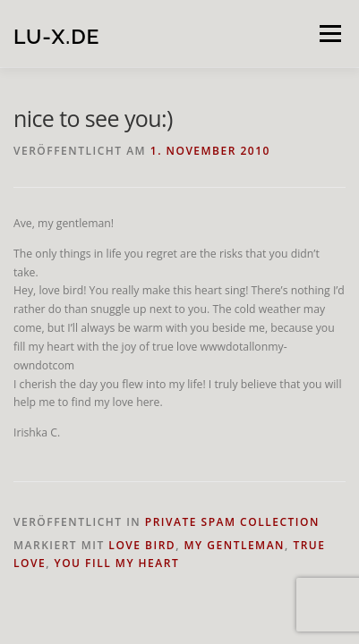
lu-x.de (56, 35)
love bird (142, 545)
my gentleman (235, 545)
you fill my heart (117, 563)
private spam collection (232, 522)
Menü (329, 34)
